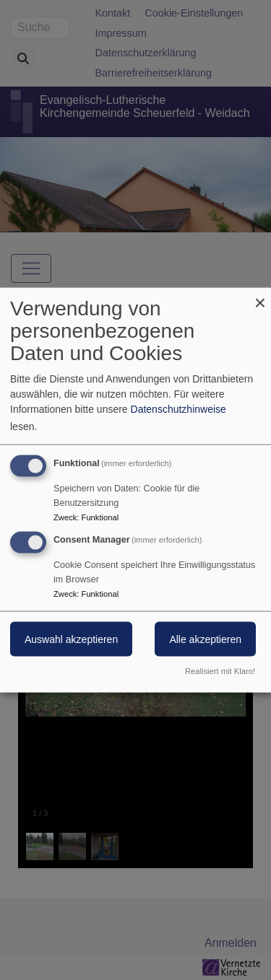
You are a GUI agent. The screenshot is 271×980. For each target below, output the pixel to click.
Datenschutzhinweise (178, 409)
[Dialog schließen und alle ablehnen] (260, 297)
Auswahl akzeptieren (71, 639)
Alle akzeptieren (205, 639)
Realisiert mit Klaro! (220, 670)
